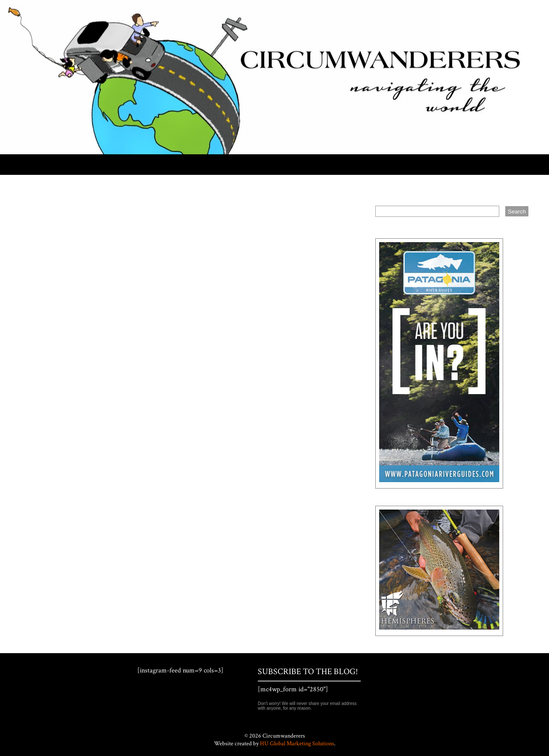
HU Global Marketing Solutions (297, 744)
